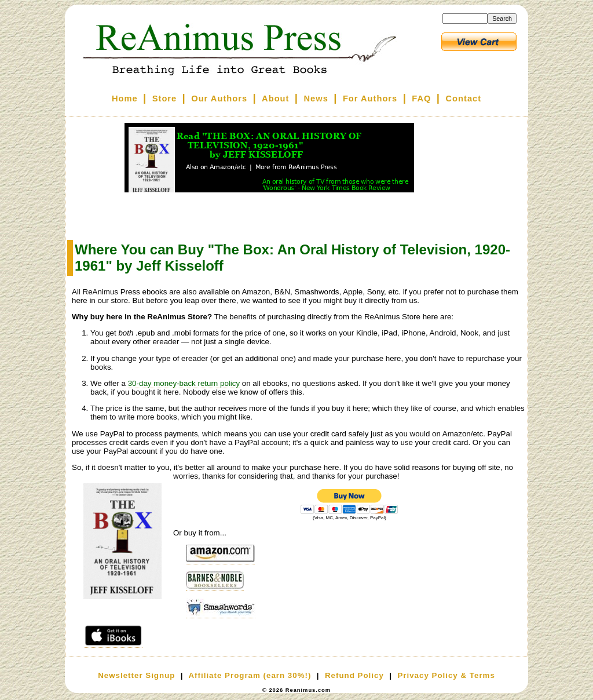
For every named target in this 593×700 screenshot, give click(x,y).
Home (125, 99)
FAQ (421, 99)
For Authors (370, 99)
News (316, 99)
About (275, 99)
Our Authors (219, 99)
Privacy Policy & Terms (446, 675)
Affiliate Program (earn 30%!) (250, 675)
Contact (464, 99)
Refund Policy (354, 675)
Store (164, 99)
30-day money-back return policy (184, 383)
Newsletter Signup (136, 675)
